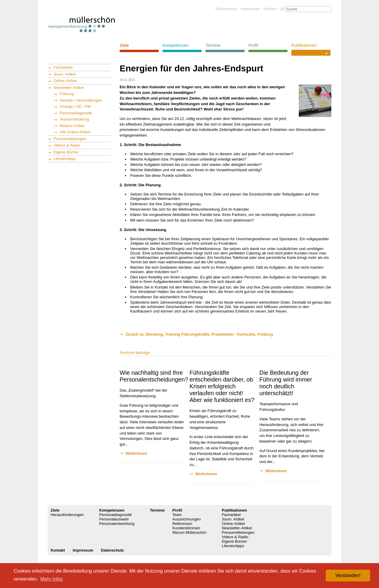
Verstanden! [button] (348, 575)
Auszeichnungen (187, 519)
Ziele (124, 45)
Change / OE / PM (75, 106)
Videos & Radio (67, 145)
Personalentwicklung (117, 524)
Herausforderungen (67, 515)
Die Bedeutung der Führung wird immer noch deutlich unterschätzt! (286, 383)
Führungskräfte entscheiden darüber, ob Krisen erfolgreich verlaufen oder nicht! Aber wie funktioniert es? (222, 386)
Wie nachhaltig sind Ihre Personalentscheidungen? (154, 376)
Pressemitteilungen (70, 139)
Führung (67, 94)
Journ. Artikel (65, 74)
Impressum (250, 9)
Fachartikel (63, 67)
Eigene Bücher (66, 152)
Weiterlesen (136, 453)
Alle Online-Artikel (75, 132)
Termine (213, 45)
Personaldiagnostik (76, 113)
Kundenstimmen (186, 528)
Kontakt (270, 9)
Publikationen (304, 45)
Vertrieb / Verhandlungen (81, 100)
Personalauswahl (114, 519)
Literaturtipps (65, 159)
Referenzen (182, 524)
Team (177, 515)
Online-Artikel (65, 81)
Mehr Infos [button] (52, 579)
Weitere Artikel (72, 126)
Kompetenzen (176, 45)
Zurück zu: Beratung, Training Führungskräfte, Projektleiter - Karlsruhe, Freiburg (199, 334)
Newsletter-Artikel (69, 88)
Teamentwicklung (74, 119)
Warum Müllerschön (189, 532)
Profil (253, 45)
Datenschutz (226, 9)
